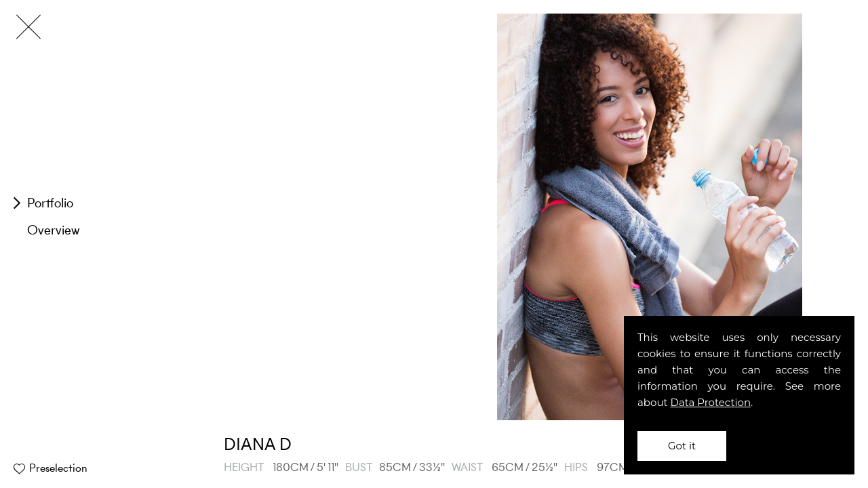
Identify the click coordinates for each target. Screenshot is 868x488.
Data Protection (711, 402)
